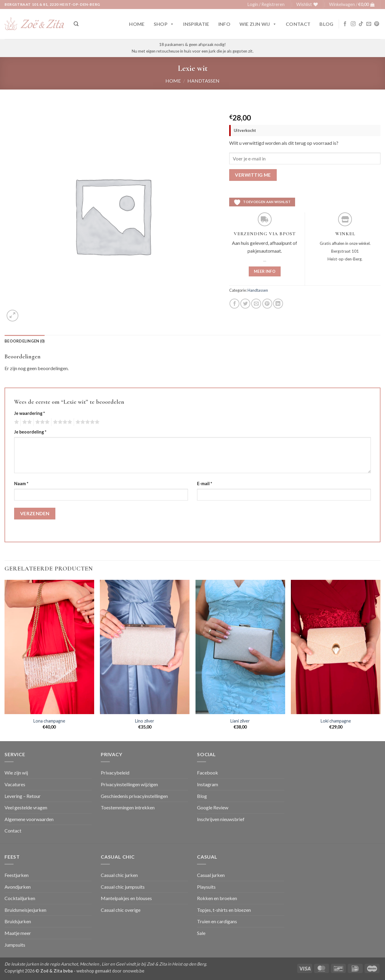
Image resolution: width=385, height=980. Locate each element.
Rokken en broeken (217, 898)
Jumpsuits (15, 945)
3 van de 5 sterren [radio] (42, 422)
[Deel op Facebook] (234, 304)
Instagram (208, 784)
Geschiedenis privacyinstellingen (134, 796)
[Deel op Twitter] (245, 304)
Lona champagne (49, 721)
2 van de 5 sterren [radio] (26, 422)
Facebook (208, 773)
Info (224, 24)
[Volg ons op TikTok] (361, 24)
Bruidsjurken (18, 921)
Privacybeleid (115, 773)
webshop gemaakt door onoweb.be (110, 971)
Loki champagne (336, 721)
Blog (326, 24)
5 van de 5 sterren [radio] (87, 422)
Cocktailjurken (20, 898)
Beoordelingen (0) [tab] (25, 341)
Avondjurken (18, 887)
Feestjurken (17, 875)
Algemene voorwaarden (29, 819)
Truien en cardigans (217, 921)
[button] (266, 5)
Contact (298, 24)
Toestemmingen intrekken (128, 807)
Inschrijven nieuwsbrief (221, 819)
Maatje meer (18, 933)
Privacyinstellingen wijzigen (129, 784)
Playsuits (206, 887)
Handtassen (203, 81)
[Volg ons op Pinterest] (377, 24)
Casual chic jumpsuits (123, 887)
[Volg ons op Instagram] (353, 24)
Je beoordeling (30, 432)
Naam (21, 484)
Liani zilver (240, 721)
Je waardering (29, 413)
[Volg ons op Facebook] (345, 24)
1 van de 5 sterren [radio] (16, 422)
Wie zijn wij (258, 24)
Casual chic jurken (119, 875)
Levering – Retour (23, 796)
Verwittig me (253, 175)
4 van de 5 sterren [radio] (62, 422)
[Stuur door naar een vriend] (256, 304)
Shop (164, 24)
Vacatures (15, 784)
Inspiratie (196, 24)
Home (137, 24)
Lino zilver (145, 721)
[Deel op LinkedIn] (278, 304)
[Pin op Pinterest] (267, 304)
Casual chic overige (121, 910)
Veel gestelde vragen (26, 807)
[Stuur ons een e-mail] (369, 24)
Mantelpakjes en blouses (126, 898)
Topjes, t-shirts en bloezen (224, 910)
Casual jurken (211, 875)
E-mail (205, 484)
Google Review (213, 807)
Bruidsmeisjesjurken (25, 910)
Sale (201, 933)
